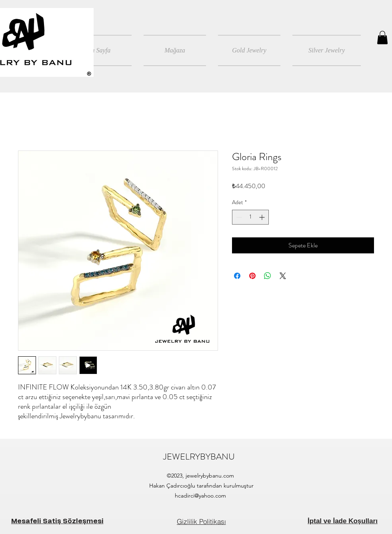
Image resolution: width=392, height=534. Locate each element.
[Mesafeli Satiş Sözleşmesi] (57, 521)
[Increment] (263, 217)
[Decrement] (238, 217)
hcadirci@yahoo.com (200, 496)
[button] (382, 37)
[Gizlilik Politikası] (201, 521)
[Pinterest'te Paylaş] (252, 276)
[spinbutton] (250, 217)
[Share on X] (283, 276)
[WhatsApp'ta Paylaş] (268, 276)
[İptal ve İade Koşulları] (343, 521)
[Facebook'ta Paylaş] (237, 276)
